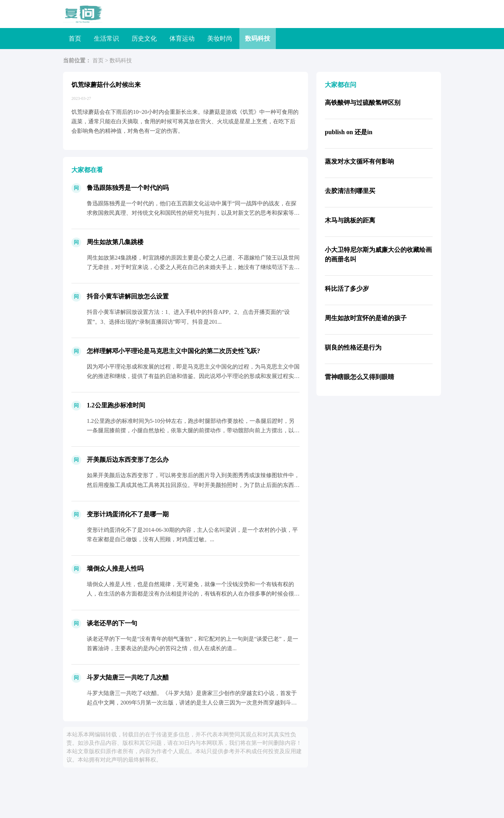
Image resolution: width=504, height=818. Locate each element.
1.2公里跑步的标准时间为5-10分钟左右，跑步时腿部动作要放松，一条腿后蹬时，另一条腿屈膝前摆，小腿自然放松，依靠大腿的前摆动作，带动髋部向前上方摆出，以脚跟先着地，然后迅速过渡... (193, 430)
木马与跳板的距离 (350, 220)
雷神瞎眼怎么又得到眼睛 (359, 377)
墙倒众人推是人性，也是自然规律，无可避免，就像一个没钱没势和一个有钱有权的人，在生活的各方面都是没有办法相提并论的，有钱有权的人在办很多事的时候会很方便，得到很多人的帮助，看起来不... (193, 594)
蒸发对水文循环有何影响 (359, 161)
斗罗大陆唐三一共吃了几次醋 (128, 678)
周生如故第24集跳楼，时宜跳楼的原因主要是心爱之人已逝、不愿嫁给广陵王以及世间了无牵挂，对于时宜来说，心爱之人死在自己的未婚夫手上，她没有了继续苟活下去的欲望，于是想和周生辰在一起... (193, 267)
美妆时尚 (220, 39)
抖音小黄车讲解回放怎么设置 (128, 296)
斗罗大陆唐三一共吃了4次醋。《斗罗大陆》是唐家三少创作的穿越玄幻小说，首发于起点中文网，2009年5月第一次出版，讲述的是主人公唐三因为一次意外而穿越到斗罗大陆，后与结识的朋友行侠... (192, 703)
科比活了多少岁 (347, 289)
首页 (75, 39)
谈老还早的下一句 (112, 623)
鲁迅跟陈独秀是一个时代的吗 (128, 188)
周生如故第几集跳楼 (115, 242)
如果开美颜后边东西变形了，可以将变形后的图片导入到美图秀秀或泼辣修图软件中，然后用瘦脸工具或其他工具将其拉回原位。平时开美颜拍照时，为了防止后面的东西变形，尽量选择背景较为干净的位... (193, 485)
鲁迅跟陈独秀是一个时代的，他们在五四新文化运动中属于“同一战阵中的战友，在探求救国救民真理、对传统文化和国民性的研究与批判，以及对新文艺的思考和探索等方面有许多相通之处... (193, 213)
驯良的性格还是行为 (353, 348)
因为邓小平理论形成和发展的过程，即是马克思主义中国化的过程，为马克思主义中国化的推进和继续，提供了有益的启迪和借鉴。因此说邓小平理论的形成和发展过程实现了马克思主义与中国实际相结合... (193, 376)
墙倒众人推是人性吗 (115, 569)
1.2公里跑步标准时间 (116, 405)
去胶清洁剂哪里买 (350, 191)
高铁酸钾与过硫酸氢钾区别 (363, 103)
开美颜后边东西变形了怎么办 (128, 460)
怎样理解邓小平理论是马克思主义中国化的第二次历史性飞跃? (173, 351)
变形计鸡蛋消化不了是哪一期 (128, 514)
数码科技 (258, 39)
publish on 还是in (349, 132)
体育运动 (182, 39)
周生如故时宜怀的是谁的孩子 (366, 318)
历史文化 (144, 39)
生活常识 (106, 39)
